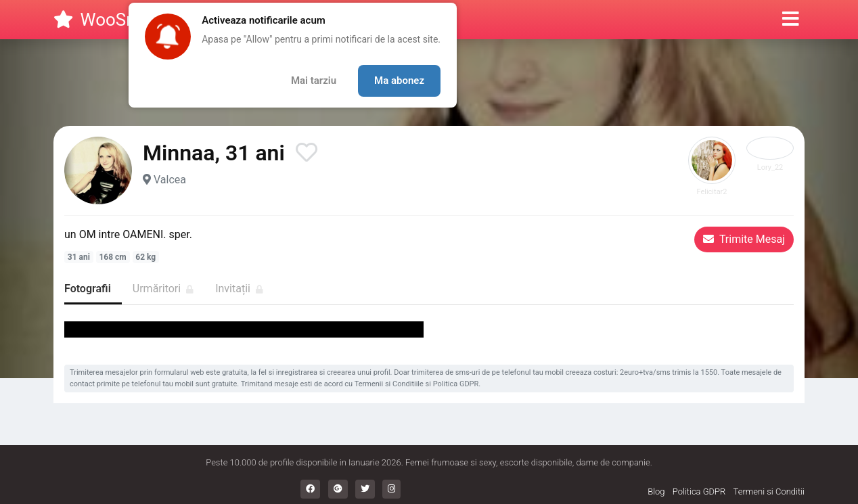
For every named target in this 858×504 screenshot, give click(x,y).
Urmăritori (163, 289)
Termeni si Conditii (769, 491)
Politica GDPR (456, 384)
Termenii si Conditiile (389, 384)
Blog (656, 491)
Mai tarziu (314, 81)
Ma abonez (399, 81)
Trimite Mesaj (744, 239)
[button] (791, 20)
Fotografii (88, 289)
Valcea (170, 180)
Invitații (239, 289)
